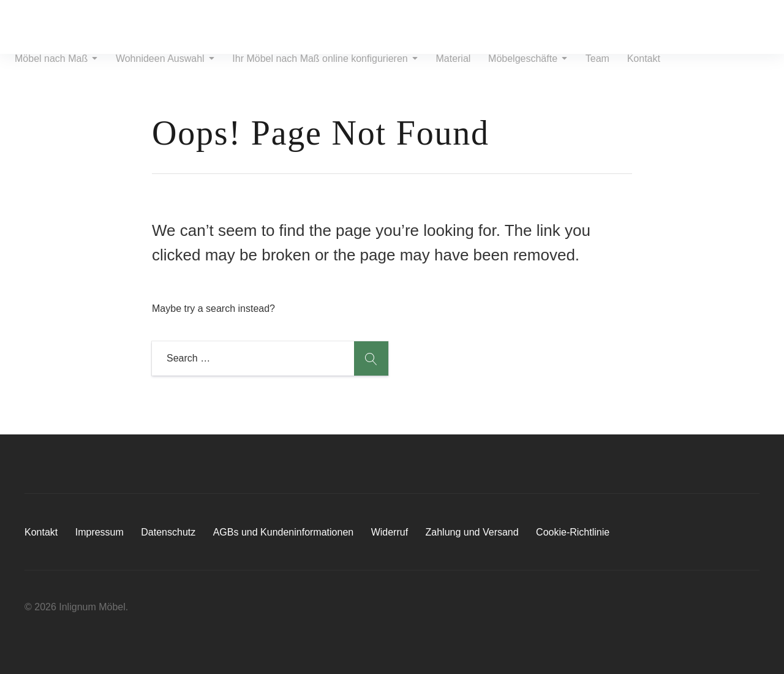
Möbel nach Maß (56, 69)
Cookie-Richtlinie (573, 532)
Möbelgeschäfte (516, 69)
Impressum (100, 532)
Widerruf (390, 532)
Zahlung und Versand (472, 532)
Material (444, 69)
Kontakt (626, 69)
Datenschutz (168, 532)
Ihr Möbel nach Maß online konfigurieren (319, 69)
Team (583, 69)
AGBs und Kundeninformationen (283, 532)
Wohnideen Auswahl (162, 69)
